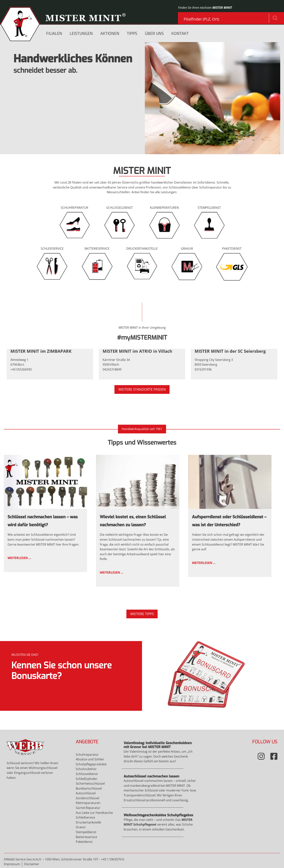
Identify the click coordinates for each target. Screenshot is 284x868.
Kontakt (180, 34)
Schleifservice (29, 138)
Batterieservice (86, 837)
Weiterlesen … (50, 512)
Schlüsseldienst (66, 129)
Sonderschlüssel (87, 798)
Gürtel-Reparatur (88, 808)
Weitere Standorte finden (142, 389)
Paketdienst (84, 842)
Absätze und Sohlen (90, 759)
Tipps (132, 34)
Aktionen (110, 34)
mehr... (57, 138)
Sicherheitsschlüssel (90, 784)
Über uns (154, 34)
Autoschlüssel (86, 793)
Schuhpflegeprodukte (91, 764)
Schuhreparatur (31, 129)
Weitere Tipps (142, 614)
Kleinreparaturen (88, 803)
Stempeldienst (86, 832)
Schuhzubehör (86, 769)
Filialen (54, 34)
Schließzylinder (87, 779)
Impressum (12, 864)
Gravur (95, 129)
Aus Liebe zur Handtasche (94, 813)
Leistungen (81, 34)
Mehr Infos (71, 676)
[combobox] (226, 18)
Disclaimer (32, 864)
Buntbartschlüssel (89, 788)
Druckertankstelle (88, 822)
